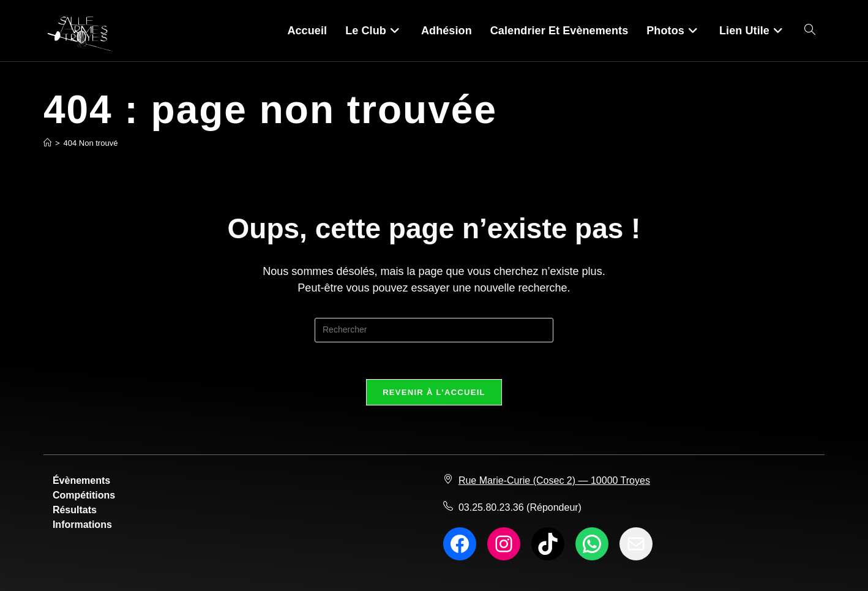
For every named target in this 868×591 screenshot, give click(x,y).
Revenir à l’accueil (434, 392)
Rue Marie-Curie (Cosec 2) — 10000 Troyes (554, 480)
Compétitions (84, 495)
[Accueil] (47, 143)
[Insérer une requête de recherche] (434, 330)
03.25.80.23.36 (491, 507)
